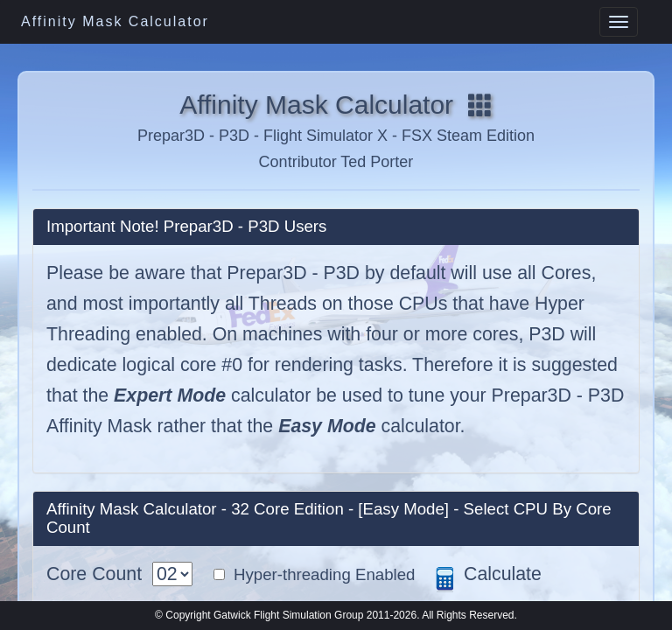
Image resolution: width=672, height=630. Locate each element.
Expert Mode (170, 395)
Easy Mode (327, 426)
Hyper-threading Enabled (320, 574)
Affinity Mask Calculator (115, 21)
